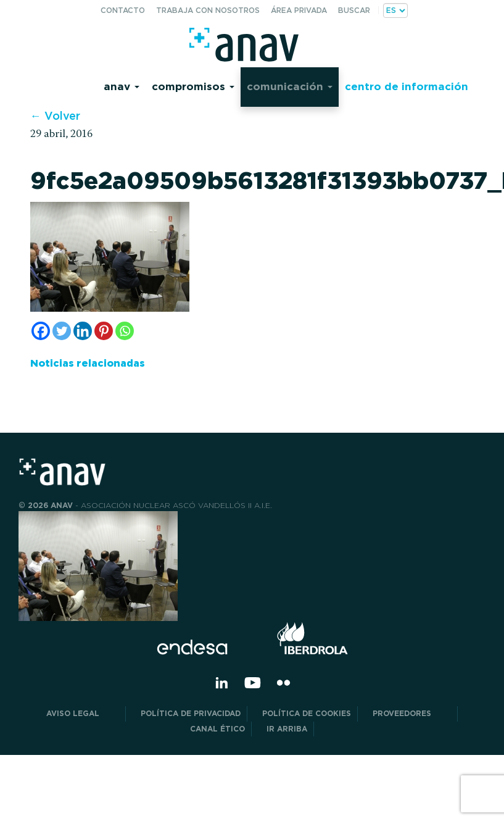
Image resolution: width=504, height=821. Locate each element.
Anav (122, 86)
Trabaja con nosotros (208, 10)
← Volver (55, 116)
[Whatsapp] (125, 331)
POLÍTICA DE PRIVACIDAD (191, 713)
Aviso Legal (83, 713)
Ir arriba (287, 729)
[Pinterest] (104, 331)
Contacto (123, 10)
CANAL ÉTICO (217, 729)
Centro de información (407, 86)
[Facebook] (41, 331)
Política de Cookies (307, 713)
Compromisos (193, 86)
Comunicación (290, 86)
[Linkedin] (83, 331)
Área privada (299, 10)
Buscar (354, 10)
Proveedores (412, 713)
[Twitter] (62, 331)
